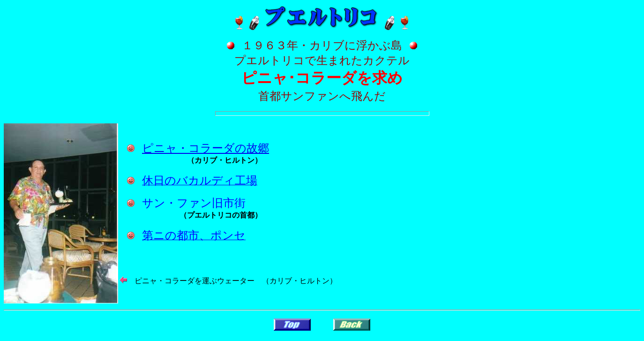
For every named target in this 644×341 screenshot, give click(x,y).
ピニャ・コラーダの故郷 (206, 148)
